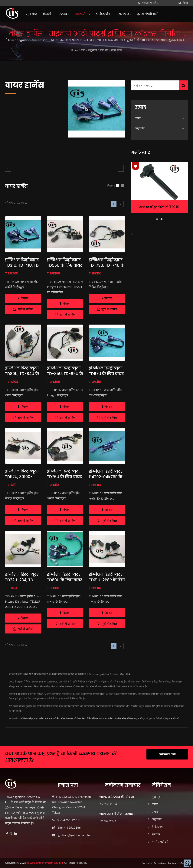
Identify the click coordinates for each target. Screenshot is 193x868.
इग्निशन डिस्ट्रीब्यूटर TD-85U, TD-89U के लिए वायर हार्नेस (64, 374)
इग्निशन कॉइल (27, 718)
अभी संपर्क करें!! (167, 754)
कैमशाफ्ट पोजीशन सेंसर (76, 718)
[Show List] (123, 185)
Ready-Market (180, 863)
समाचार (125, 14)
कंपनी (48, 14)
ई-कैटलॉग (104, 14)
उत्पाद (64, 14)
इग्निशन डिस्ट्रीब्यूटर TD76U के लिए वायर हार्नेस (65, 477)
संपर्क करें (175, 718)
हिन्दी (185, 3)
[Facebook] (7, 834)
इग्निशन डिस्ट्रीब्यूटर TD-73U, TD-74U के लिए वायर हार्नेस (106, 265)
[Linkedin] (16, 834)
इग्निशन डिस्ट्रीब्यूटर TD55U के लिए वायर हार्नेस (65, 265)
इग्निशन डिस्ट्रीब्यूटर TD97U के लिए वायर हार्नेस (107, 374)
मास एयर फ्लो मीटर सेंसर (55, 718)
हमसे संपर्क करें (147, 14)
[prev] (8, 168)
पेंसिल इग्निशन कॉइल (95, 718)
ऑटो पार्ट (104, 50)
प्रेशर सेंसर (109, 718)
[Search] (159, 3)
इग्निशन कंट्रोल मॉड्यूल (136, 718)
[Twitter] (11, 834)
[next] (121, 168)
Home (75, 50)
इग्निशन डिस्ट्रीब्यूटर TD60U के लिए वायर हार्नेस (65, 580)
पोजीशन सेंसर (120, 718)
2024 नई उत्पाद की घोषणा (117, 797)
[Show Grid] (118, 185)
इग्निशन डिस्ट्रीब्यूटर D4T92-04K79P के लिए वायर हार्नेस (106, 477)
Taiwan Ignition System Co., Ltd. (45, 863)
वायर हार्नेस (117, 50)
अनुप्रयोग (83, 14)
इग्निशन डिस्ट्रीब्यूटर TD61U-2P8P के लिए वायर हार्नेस (106, 580)
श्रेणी (83, 50)
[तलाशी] (139, 3)
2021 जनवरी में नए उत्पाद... (117, 814)
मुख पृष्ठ (32, 14)
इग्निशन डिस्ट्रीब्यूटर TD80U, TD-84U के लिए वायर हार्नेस (23, 374)
